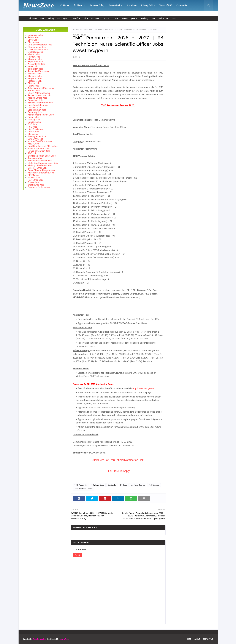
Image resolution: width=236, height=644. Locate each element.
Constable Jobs (35, 35)
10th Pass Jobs (86, 30)
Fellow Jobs (33, 86)
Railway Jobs (34, 120)
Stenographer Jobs (37, 47)
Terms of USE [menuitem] (166, 5)
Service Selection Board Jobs (42, 156)
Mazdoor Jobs (35, 59)
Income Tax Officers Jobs (40, 141)
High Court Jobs (35, 129)
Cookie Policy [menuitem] (116, 5)
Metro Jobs (33, 144)
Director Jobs (34, 83)
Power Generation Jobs (39, 151)
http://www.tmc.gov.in (143, 388)
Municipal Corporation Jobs (41, 173)
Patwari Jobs (34, 178)
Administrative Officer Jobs (41, 88)
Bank (43, 18)
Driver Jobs (33, 40)
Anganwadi (96, 18)
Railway (51, 18)
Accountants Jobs (37, 64)
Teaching (144, 18)
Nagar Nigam (63, 18)
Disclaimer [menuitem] (132, 5)
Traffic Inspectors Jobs (39, 149)
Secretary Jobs (35, 112)
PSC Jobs (32, 127)
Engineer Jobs (35, 74)
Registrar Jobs (35, 78)
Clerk (116, 18)
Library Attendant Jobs (39, 93)
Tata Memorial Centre (83, 489)
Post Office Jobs (36, 180)
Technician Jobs (36, 69)
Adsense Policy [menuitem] (97, 5)
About (197, 639)
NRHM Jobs (33, 175)
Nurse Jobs (33, 66)
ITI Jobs (124, 485)
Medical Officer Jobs (38, 98)
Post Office (76, 18)
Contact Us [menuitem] (182, 5)
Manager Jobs (35, 76)
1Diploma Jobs (98, 485)
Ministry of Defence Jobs (40, 165)
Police (86, 18)
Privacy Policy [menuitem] (148, 5)
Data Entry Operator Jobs (40, 45)
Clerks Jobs (33, 42)
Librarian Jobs (35, 107)
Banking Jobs (34, 122)
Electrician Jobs (35, 52)
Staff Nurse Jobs (36, 185)
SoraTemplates (39, 639)
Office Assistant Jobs (38, 50)
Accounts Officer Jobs (38, 71)
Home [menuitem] (64, 5)
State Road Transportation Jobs (43, 163)
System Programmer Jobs (41, 103)
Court (153, 18)
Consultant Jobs (36, 100)
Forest (173, 18)
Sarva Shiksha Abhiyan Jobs (41, 170)
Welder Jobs (34, 54)
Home (33, 18)
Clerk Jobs (33, 134)
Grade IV (107, 18)
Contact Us (208, 639)
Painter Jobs (34, 57)
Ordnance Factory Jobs (39, 187)
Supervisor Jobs (36, 62)
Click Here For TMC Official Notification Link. (118, 460)
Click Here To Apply (118, 471)
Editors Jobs (34, 91)
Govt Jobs (112, 485)
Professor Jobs (35, 81)
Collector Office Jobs (38, 168)
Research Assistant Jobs (40, 95)
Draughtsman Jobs (37, 110)
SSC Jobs (32, 124)
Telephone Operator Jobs (40, 161)
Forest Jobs (33, 182)
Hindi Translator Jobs (38, 105)
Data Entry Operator (129, 18)
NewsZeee (64, 639)
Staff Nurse (163, 18)
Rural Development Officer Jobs (43, 146)
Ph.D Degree (154, 485)
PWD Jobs (33, 153)
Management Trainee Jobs (41, 115)
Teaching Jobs (35, 158)
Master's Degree (138, 485)
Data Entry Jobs (35, 139)
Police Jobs (33, 37)
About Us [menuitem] (79, 5)
